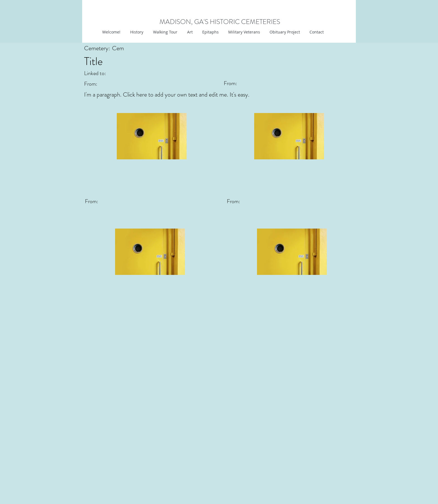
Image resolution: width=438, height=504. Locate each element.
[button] (189, 32)
